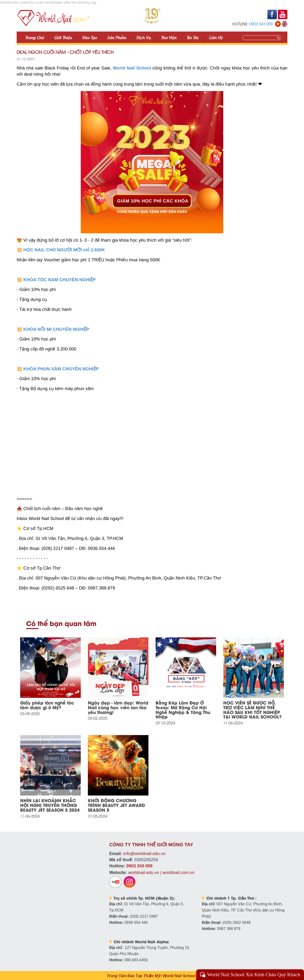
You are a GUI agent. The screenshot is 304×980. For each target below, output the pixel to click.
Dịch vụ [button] (144, 37)
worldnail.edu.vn (144, 873)
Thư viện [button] (169, 37)
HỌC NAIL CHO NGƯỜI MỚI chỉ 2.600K (64, 250)
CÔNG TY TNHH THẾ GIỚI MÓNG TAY (151, 845)
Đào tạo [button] (90, 37)
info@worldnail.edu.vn (144, 854)
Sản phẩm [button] (117, 37)
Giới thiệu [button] (63, 37)
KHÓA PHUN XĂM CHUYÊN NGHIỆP (61, 369)
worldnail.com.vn (178, 873)
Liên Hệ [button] (216, 37)
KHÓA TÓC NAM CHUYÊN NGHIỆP (59, 280)
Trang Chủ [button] (35, 37)
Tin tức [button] (193, 37)
